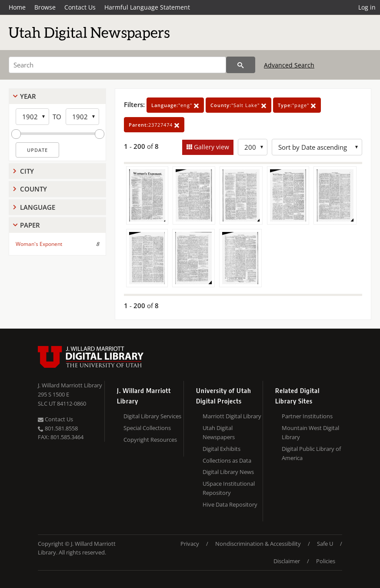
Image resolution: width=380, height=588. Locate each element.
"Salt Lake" (238, 105)
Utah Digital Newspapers (219, 432)
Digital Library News (228, 472)
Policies (326, 561)
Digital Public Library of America (311, 453)
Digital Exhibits (222, 449)
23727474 (154, 125)
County (33, 189)
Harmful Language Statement (147, 7)
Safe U (325, 544)
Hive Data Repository (230, 504)
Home (17, 7)
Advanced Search (289, 65)
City (27, 171)
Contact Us (80, 7)
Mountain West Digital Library (310, 432)
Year (28, 96)
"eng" (175, 105)
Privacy (190, 544)
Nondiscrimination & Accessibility (258, 544)
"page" (297, 105)
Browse (45, 7)
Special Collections (147, 428)
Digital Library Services (152, 416)
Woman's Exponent (39, 244)
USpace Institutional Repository (229, 488)
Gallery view (211, 147)
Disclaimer (287, 561)
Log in (367, 7)
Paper (30, 225)
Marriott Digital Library (232, 416)
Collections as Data (227, 460)
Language (38, 207)
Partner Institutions (307, 416)
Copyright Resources (150, 440)
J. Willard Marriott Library (70, 385)
